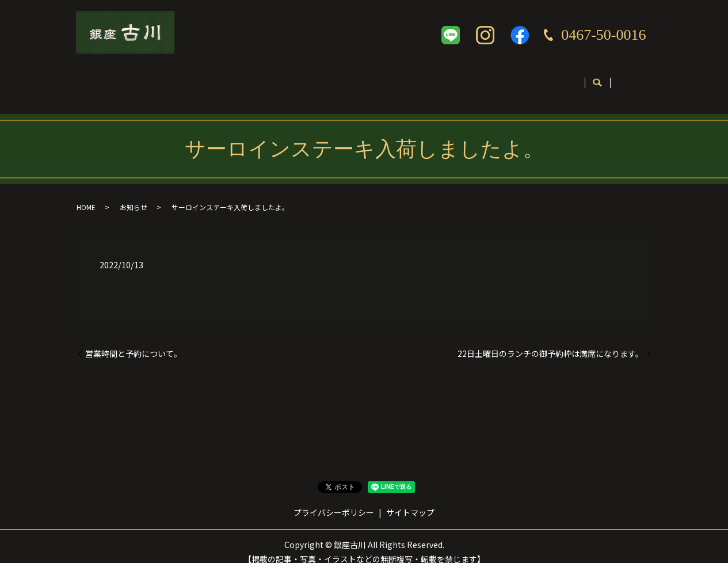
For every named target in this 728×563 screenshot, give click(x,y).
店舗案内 (158, 79)
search (636, 79)
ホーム (104, 79)
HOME (86, 195)
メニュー (282, 79)
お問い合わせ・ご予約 (570, 79)
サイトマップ (410, 501)
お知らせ (134, 195)
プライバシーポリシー (334, 501)
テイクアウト (348, 79)
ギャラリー (418, 79)
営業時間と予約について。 (134, 342)
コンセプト (220, 79)
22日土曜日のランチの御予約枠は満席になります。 (550, 342)
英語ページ (484, 79)
